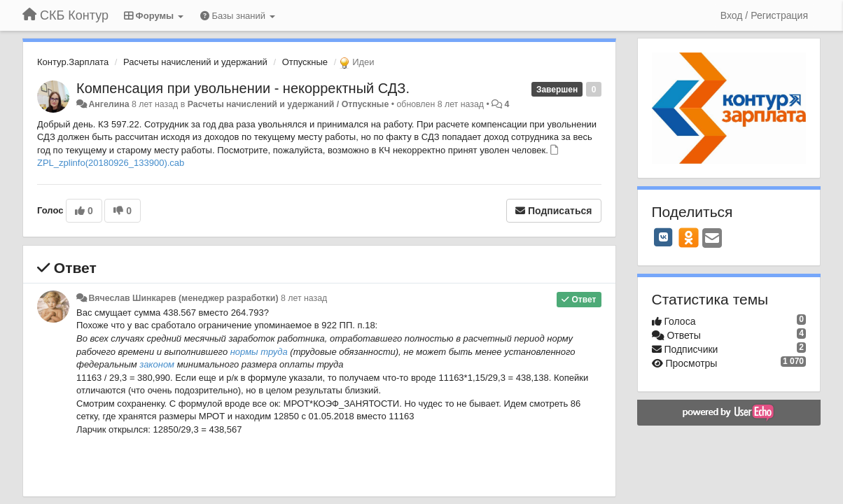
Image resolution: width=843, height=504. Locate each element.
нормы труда (259, 352)
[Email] (712, 239)
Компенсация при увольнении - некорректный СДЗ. (243, 88)
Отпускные (305, 62)
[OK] (689, 237)
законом (157, 364)
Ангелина (109, 104)
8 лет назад (304, 298)
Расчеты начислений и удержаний (195, 62)
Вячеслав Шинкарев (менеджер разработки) (183, 298)
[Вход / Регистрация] (764, 15)
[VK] (664, 237)
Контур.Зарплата (73, 62)
